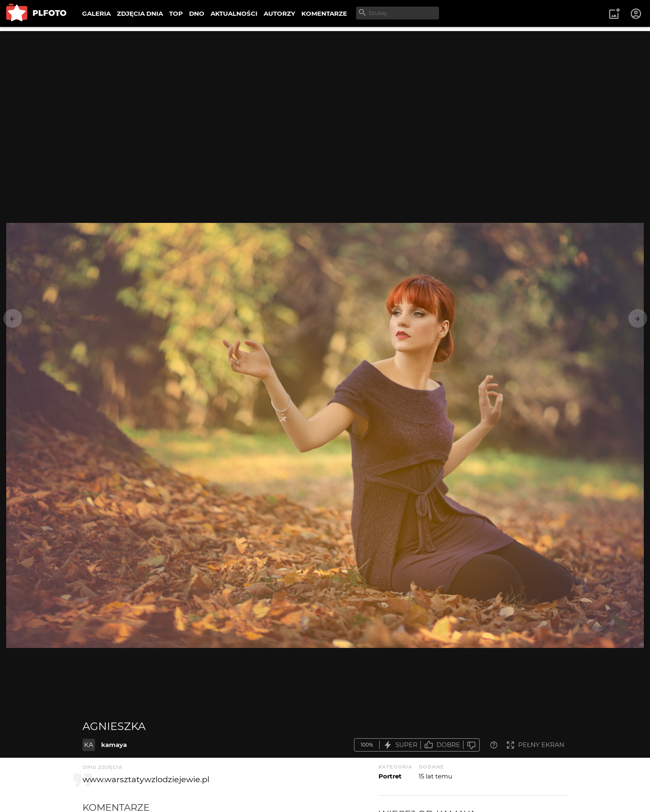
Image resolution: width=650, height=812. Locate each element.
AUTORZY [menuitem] (279, 13)
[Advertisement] (325, 89)
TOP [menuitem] (176, 13)
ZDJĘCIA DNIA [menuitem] (140, 13)
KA (89, 745)
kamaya (114, 745)
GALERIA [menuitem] (96, 13)
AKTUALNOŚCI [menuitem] (234, 13)
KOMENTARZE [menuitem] (324, 13)
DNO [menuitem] (197, 13)
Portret (390, 776)
